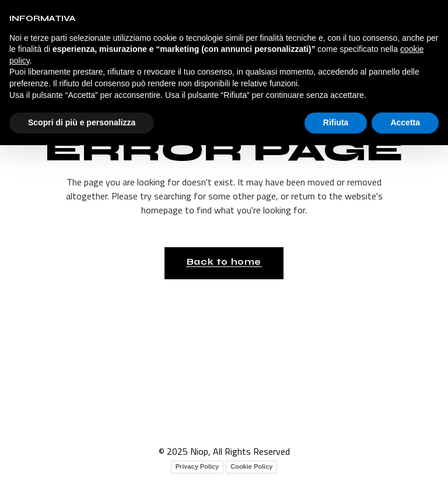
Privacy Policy (197, 466)
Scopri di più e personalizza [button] (82, 122)
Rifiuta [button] (336, 122)
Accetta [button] (405, 122)
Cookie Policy (251, 466)
